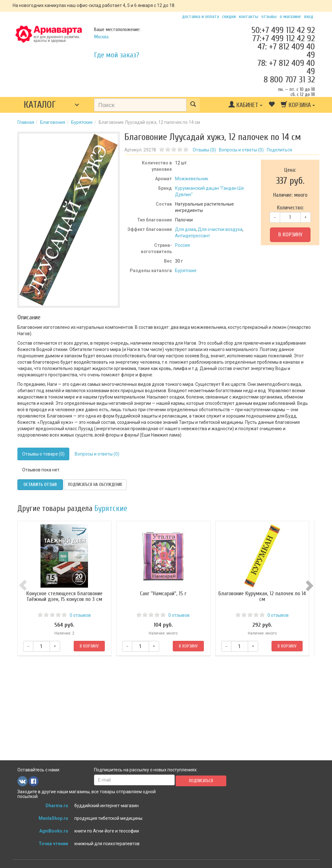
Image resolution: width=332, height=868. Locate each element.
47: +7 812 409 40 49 (286, 51)
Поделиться (279, 150)
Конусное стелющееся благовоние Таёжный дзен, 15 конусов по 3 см (65, 596)
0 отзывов (81, 615)
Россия (182, 245)
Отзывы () (204, 150)
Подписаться (201, 781)
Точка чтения (53, 844)
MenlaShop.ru (53, 818)
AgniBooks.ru (54, 831)
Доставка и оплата (200, 16)
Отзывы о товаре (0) (43, 454)
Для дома (185, 229)
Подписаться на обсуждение (95, 485)
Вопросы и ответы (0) (97, 454)
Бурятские (82, 122)
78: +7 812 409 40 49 (286, 67)
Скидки (229, 16)
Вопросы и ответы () (241, 150)
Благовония (53, 122)
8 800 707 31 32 (289, 80)
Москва (101, 37)
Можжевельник (192, 179)
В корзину (290, 235)
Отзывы (269, 16)
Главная (26, 122)
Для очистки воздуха (220, 229)
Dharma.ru (57, 806)
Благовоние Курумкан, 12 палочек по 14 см (267, 596)
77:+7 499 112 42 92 (284, 38)
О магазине (290, 16)
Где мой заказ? (117, 55)
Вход (309, 16)
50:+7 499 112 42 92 (283, 30)
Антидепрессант (193, 236)
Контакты (249, 16)
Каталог (40, 105)
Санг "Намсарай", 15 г (166, 594)
